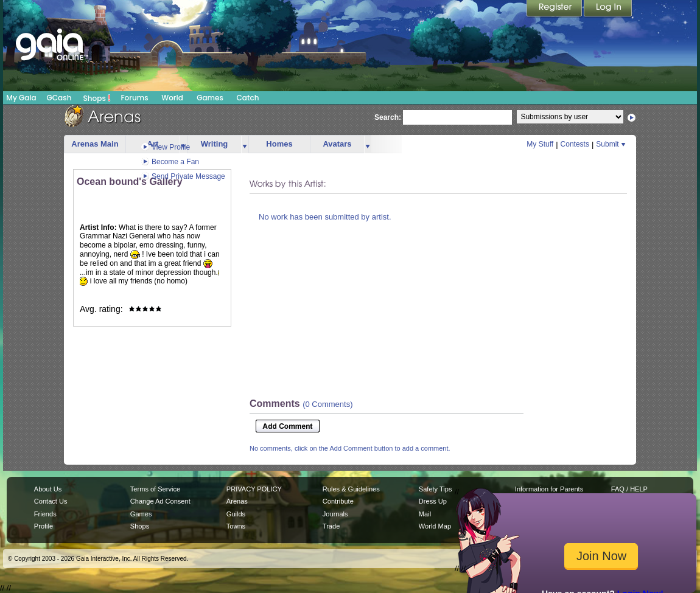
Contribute (338, 501)
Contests (575, 144)
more (245, 144)
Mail (425, 514)
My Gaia (21, 98)
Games (210, 98)
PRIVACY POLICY (254, 489)
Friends (45, 514)
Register (555, 9)
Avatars (337, 144)
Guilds (236, 514)
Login (608, 9)
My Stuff (540, 144)
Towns (236, 526)
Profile (44, 526)
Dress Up (433, 501)
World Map (435, 526)
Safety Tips (436, 489)
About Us (48, 489)
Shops (97, 98)
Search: (388, 117)
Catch (248, 98)
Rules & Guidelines (351, 489)
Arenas (237, 501)
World (172, 98)
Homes (279, 144)
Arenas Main (95, 144)
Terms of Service (155, 489)
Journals (335, 514)
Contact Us (51, 501)
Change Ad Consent (160, 501)
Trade (331, 526)
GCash (59, 98)
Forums (134, 98)
